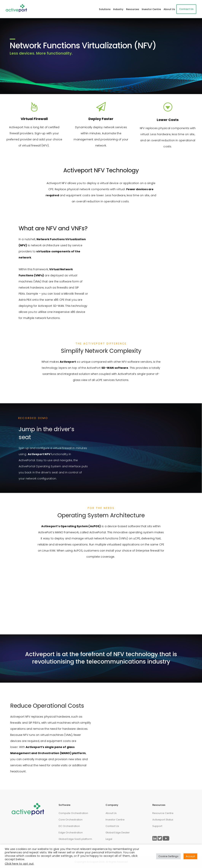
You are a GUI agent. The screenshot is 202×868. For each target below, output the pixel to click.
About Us (169, 9)
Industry (118, 9)
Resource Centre (163, 813)
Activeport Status (163, 820)
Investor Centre (151, 9)
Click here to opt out (19, 864)
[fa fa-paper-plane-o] (101, 107)
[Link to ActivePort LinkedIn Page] (155, 838)
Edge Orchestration (71, 833)
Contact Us (186, 9)
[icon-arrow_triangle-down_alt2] (168, 107)
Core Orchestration (71, 820)
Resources (133, 9)
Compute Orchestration (73, 813)
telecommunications (116, 662)
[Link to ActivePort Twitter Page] (160, 838)
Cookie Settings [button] (168, 856)
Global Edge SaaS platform (75, 839)
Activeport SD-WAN (51, 306)
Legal (109, 839)
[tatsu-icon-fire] (34, 107)
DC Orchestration (69, 826)
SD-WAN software (115, 368)
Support (157, 826)
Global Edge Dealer (118, 833)
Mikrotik (69, 294)
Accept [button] (190, 856)
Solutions (105, 9)
